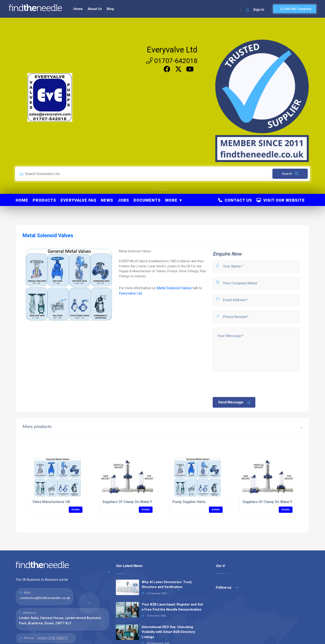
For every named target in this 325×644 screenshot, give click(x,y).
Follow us (227, 587)
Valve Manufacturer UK (51, 502)
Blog (110, 9)
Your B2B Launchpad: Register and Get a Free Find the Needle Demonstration (172, 607)
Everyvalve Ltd (172, 50)
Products (44, 200)
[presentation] (246, 384)
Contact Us (235, 200)
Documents (147, 200)
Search (290, 174)
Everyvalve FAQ (78, 200)
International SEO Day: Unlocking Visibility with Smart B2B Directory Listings (168, 632)
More (171, 200)
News (107, 200)
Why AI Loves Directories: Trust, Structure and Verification (167, 585)
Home (78, 9)
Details (76, 510)
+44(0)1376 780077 (52, 638)
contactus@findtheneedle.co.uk (45, 598)
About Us (95, 9)
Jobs (123, 200)
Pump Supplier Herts (189, 502)
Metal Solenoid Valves (174, 288)
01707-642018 (172, 61)
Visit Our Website (281, 200)
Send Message (235, 402)
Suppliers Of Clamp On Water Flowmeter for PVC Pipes (147, 502)
